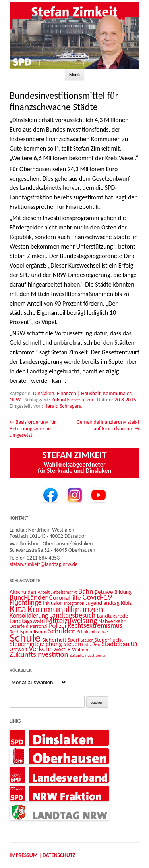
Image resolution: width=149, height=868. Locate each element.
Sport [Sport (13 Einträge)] (74, 640)
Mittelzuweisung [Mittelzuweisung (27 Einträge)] (72, 620)
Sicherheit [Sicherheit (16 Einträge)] (54, 640)
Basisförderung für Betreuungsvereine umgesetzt (33, 428)
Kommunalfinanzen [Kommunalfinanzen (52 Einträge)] (66, 609)
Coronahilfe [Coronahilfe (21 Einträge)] (65, 597)
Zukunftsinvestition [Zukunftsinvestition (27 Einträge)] (39, 654)
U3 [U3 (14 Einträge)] (134, 644)
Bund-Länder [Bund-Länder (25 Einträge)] (29, 597)
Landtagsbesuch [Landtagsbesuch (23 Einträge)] (72, 615)
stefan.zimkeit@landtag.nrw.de (44, 564)
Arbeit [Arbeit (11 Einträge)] (44, 592)
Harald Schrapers (63, 406)
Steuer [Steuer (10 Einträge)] (87, 640)
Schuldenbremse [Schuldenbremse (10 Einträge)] (93, 632)
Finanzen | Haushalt (79, 393)
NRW (15, 400)
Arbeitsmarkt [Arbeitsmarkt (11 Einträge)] (64, 592)
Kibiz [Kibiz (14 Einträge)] (126, 603)
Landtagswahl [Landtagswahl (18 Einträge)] (27, 621)
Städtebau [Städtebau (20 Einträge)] (115, 644)
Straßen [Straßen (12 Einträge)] (92, 644)
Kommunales (117, 393)
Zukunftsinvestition (73, 400)
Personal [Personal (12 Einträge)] (39, 626)
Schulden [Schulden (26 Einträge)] (62, 631)
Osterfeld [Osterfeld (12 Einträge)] (19, 626)
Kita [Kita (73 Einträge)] (18, 609)
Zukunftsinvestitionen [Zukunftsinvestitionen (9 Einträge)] (88, 655)
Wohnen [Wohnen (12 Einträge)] (81, 649)
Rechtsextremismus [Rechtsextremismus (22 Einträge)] (95, 625)
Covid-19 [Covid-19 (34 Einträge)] (97, 597)
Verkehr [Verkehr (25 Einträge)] (41, 649)
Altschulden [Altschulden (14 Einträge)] (23, 592)
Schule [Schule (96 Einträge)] (25, 638)
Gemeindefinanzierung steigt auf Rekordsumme (108, 425)
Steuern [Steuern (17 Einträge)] (73, 644)
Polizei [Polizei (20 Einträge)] (57, 625)
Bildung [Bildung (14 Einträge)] (123, 592)
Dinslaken (44, 393)
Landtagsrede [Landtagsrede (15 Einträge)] (113, 616)
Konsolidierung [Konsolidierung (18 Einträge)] (29, 615)
